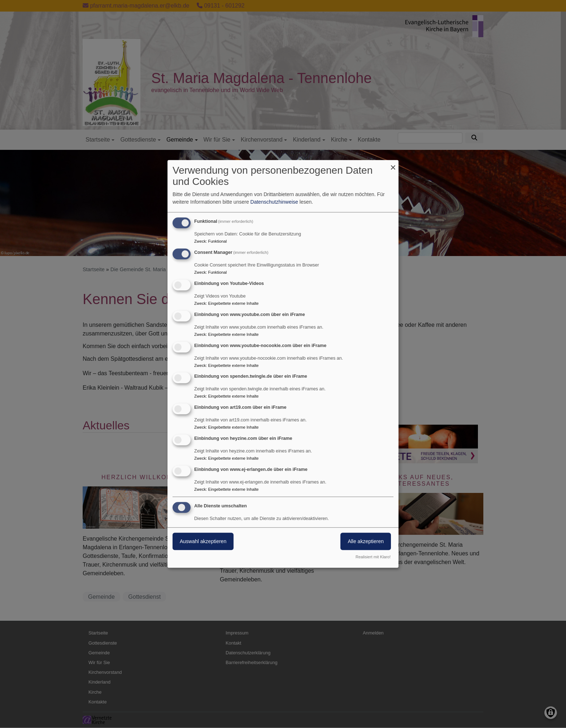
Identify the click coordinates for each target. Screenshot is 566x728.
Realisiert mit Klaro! (373, 557)
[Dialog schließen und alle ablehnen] (393, 164)
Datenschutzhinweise (274, 202)
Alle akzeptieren (366, 541)
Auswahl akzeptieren (203, 541)
